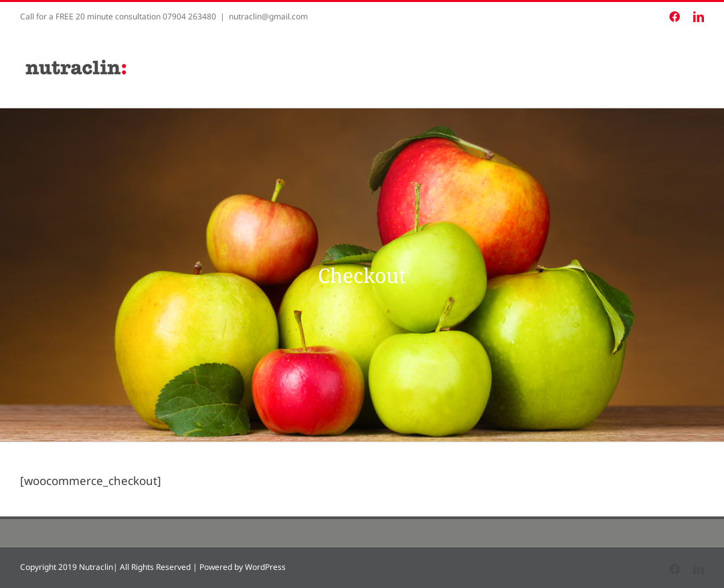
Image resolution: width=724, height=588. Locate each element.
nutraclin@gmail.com (268, 16)
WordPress (265, 567)
